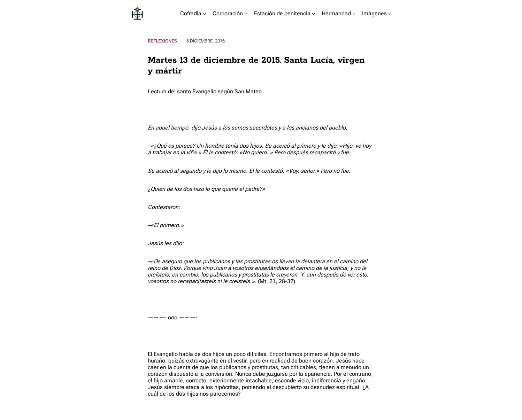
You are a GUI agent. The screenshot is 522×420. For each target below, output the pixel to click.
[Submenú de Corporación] (246, 14)
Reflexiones (162, 41)
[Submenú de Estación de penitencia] (314, 14)
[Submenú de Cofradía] (205, 14)
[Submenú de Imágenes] (390, 14)
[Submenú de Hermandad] (354, 14)
